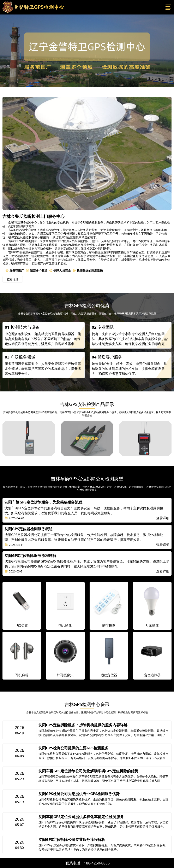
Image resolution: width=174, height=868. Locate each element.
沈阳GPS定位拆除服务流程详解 (30, 556)
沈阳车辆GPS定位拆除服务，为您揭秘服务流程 (43, 502)
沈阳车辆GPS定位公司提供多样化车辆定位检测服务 (81, 817)
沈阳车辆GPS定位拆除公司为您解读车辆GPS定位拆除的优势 (88, 771)
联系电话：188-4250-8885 (88, 863)
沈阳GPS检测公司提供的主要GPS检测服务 (73, 748)
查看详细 (13, 279)
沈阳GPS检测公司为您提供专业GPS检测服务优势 (79, 794)
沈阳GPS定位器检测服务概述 (29, 529)
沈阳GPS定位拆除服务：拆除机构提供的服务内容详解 (83, 725)
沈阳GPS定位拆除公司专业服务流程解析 (72, 840)
